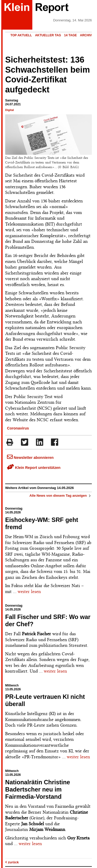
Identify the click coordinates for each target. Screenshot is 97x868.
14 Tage (70, 35)
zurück (12, 862)
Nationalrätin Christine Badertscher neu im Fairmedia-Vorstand (38, 789)
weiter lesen (29, 591)
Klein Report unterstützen (34, 468)
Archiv (86, 35)
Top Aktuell (21, 35)
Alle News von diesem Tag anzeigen (61, 496)
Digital (10, 110)
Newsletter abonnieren (30, 458)
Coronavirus (18, 428)
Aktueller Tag (48, 35)
